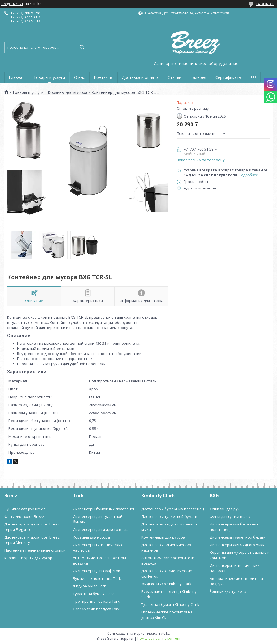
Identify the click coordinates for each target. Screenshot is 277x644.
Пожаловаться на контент (159, 638)
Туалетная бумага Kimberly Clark (170, 604)
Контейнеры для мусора (163, 537)
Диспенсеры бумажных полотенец (104, 509)
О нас (79, 77)
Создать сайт (12, 4)
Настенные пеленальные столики (35, 550)
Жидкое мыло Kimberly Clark (166, 584)
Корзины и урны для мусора (29, 558)
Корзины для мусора (68, 92)
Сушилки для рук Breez (25, 509)
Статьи (175, 77)
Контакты (103, 77)
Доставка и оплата (140, 77)
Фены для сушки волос (230, 516)
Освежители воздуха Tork (96, 609)
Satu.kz (164, 633)
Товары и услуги (49, 77)
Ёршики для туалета (228, 591)
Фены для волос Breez (24, 516)
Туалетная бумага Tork (93, 594)
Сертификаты (229, 77)
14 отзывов (265, 4)
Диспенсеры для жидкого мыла (101, 529)
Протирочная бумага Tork (96, 601)
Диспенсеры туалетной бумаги (169, 516)
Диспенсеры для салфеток (97, 571)
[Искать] (82, 47)
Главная (17, 77)
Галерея (198, 77)
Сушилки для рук (225, 509)
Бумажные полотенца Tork (97, 578)
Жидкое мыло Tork (89, 586)
